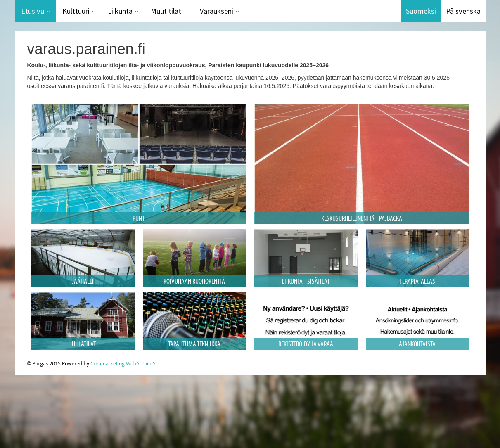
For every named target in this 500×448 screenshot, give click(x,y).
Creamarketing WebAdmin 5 (123, 364)
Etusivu (33, 11)
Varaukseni (217, 11)
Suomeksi (421, 11)
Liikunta (120, 11)
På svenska (463, 11)
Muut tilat (166, 11)
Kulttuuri (76, 11)
